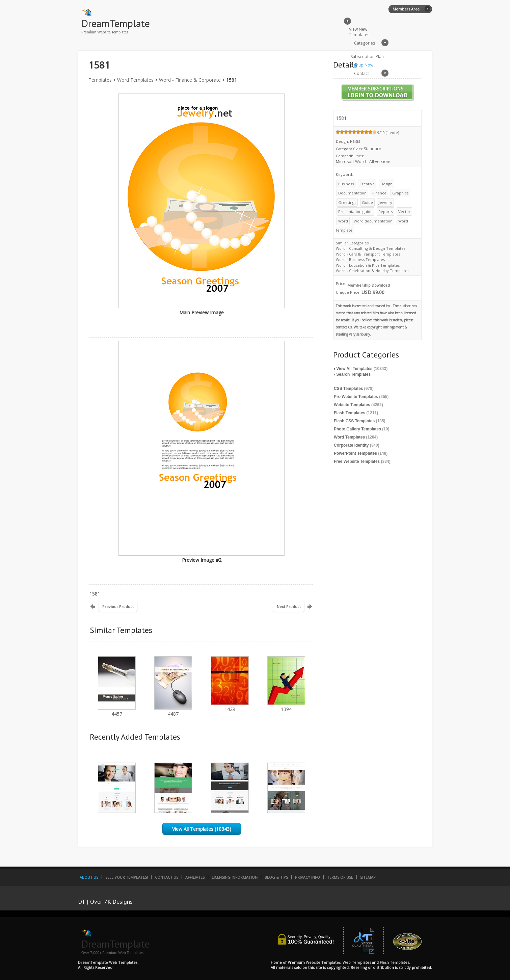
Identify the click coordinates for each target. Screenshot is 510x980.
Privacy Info (307, 877)
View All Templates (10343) (202, 829)
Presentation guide (355, 211)
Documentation (352, 193)
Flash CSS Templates (354, 421)
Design (386, 184)
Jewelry (385, 202)
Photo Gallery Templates (357, 429)
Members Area (406, 9)
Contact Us (167, 877)
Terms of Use (340, 877)
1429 (230, 706)
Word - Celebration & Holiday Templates (372, 271)
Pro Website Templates (356, 397)
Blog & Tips (276, 877)
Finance (379, 193)
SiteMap (368, 877)
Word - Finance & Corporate (190, 80)
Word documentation (373, 221)
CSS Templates (348, 389)
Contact (361, 73)
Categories (365, 43)
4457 (117, 711)
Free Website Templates (357, 461)
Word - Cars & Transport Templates (368, 254)
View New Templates (359, 32)
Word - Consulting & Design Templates (371, 248)
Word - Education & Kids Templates (368, 265)
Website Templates (352, 405)
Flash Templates (350, 413)
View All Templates (354, 369)
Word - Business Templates (360, 259)
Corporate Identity (351, 445)
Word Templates (135, 80)
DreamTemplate (116, 23)
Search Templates (353, 374)
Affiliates (195, 877)
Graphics (400, 193)
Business (346, 184)
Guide (367, 202)
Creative (367, 184)
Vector (404, 211)
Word (343, 221)
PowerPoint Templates (355, 453)
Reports (385, 211)
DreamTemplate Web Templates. (108, 962)
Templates (100, 80)
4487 (173, 711)
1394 (286, 706)
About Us (89, 877)
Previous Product (118, 606)
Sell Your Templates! (127, 877)
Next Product (289, 606)
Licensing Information (235, 877)
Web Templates (357, 962)
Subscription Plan (367, 57)
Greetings (347, 202)
